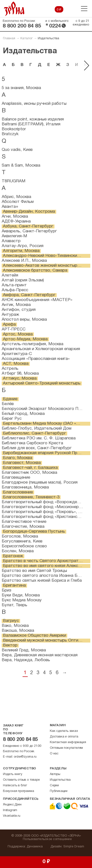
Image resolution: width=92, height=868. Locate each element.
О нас (54, 754)
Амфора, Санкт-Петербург (29, 295)
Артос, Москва (18, 334)
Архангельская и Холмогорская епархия (41, 349)
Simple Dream (74, 847)
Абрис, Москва (16, 197)
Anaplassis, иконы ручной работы (34, 104)
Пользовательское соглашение (47, 839)
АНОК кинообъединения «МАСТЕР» (37, 300)
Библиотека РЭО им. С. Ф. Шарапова (39, 438)
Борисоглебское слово (24, 546)
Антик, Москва (16, 305)
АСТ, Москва (16, 364)
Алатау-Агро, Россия (23, 246)
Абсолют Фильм (18, 202)
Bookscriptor (14, 129)
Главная (9, 39)
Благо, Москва (18, 458)
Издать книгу (13, 774)
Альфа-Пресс (15, 290)
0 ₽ (59, 10)
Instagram (10, 810)
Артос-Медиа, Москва (25, 339)
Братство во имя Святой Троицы (34, 571)
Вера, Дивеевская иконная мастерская (40, 655)
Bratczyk (10, 134)
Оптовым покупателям (66, 748)
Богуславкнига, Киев (22, 541)
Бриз (7, 590)
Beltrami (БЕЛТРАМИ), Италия (31, 124)
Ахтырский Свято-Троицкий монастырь (42, 383)
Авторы (55, 774)
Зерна (14, 9)
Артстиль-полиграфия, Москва (33, 344)
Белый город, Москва (23, 414)
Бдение (10, 399)
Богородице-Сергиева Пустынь (34, 532)
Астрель (10, 369)
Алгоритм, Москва (21, 251)
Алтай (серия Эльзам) (23, 280)
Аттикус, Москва (20, 378)
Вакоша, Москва (18, 631)
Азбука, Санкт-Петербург (28, 226)
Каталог (26, 39)
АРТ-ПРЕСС (14, 329)
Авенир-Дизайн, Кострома (29, 212)
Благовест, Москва (22, 463)
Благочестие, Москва (23, 527)
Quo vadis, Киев (17, 150)
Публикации (59, 791)
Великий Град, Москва (24, 650)
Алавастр (11, 241)
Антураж (10, 315)
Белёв (8, 404)
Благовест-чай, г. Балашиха (30, 468)
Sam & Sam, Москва (21, 165)
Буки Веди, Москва (21, 595)
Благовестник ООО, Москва (29, 473)
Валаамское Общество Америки (34, 636)
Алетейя (10, 275)
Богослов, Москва (20, 536)
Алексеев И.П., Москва (24, 261)
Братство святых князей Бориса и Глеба (42, 581)
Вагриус (11, 621)
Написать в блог (15, 786)
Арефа (9, 324)
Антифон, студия (19, 310)
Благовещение (16, 478)
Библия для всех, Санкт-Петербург (37, 448)
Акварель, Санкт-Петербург (29, 231)
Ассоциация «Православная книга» (36, 359)
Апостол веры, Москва (24, 320)
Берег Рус (12, 419)
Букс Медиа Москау (22, 600)
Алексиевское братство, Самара (35, 270)
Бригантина (14, 585)
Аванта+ (10, 207)
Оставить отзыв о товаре (21, 780)
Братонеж (13, 556)
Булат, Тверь (14, 605)
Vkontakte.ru (12, 816)
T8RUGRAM (14, 181)
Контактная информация (68, 742)
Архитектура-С (17, 354)
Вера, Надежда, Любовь (26, 660)
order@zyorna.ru (25, 757)
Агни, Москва (15, 217)
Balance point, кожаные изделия (33, 119)
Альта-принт (14, 285)
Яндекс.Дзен (12, 805)
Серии (54, 786)
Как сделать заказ (64, 731)
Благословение (18, 492)
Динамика (35, 847)
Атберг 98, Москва (20, 374)
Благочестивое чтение (24, 522)
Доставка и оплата (64, 737)
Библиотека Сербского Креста (32, 443)
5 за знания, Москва (21, 88)
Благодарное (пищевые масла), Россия (40, 482)
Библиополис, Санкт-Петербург (34, 433)
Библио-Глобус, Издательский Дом (37, 428)
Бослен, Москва (18, 551)
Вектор (10, 645)
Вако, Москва (15, 626)
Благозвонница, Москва (25, 487)
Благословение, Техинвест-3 (31, 497)
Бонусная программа (18, 791)
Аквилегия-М (14, 236)
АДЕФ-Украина (16, 221)
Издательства (60, 780)
